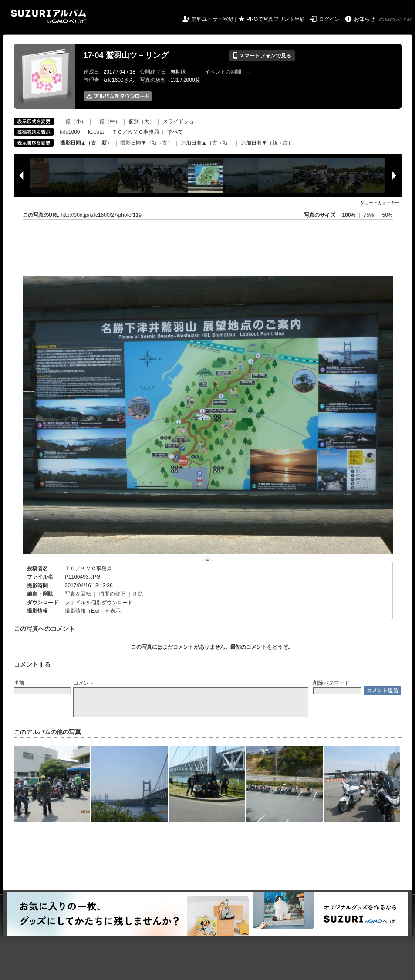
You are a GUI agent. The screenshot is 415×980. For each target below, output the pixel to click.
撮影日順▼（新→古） (146, 143)
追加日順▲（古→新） (207, 143)
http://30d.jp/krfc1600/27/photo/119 (101, 215)
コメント (84, 683)
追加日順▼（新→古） (267, 143)
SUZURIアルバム (49, 16)
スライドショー (181, 121)
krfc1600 (70, 132)
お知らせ (364, 19)
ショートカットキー (380, 203)
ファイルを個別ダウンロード (99, 603)
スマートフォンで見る (262, 56)
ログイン (329, 19)
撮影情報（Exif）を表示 (93, 611)
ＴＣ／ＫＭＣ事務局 (135, 132)
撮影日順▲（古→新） (86, 143)
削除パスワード (331, 683)
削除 (138, 594)
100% (349, 215)
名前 (19, 683)
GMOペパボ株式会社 (396, 20)
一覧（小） (73, 121)
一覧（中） (107, 121)
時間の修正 (112, 594)
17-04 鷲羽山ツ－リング (126, 55)
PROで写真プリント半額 (276, 19)
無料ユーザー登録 (213, 19)
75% (369, 215)
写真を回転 (78, 594)
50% (387, 215)
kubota (96, 132)
